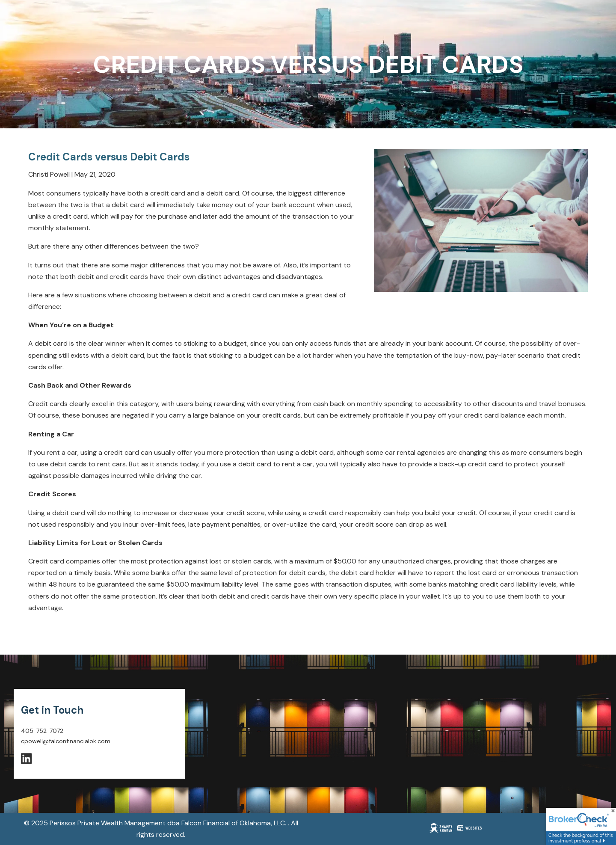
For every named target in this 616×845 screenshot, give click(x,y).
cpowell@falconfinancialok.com (66, 741)
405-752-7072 (42, 731)
